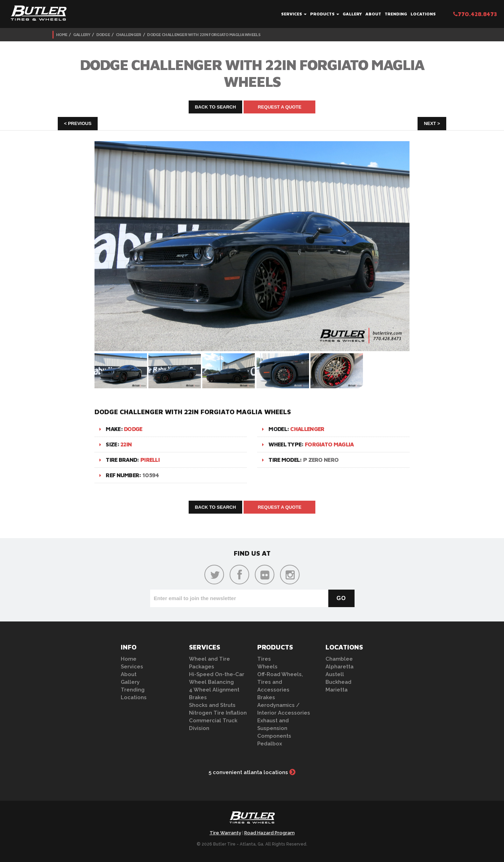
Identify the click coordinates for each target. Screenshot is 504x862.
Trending (396, 14)
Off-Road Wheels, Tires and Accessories (280, 682)
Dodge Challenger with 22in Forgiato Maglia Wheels (204, 34)
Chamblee (339, 659)
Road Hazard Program (269, 833)
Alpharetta (339, 667)
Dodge (103, 34)
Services (294, 14)
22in (126, 444)
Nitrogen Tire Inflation (218, 713)
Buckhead (338, 682)
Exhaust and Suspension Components (274, 728)
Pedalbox (270, 744)
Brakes (198, 697)
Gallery (352, 14)
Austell (335, 674)
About (373, 14)
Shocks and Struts (212, 705)
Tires (264, 659)
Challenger (129, 34)
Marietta (337, 690)
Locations (423, 14)
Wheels (267, 667)
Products (325, 14)
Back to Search (216, 107)
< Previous (78, 123)
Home (62, 34)
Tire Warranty (225, 833)
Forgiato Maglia (329, 444)
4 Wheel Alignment (214, 690)
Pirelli (150, 460)
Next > (432, 123)
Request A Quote (279, 107)
